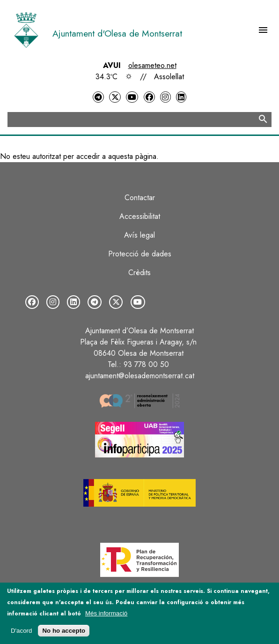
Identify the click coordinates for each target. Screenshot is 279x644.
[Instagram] (165, 97)
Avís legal (139, 235)
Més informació (106, 613)
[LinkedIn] (181, 97)
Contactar (140, 198)
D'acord (22, 631)
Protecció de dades (140, 254)
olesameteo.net (152, 65)
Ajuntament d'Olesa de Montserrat (117, 33)
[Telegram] (98, 97)
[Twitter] (115, 97)
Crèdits (139, 273)
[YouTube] (132, 97)
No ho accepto (64, 631)
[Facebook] (149, 97)
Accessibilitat (140, 216)
